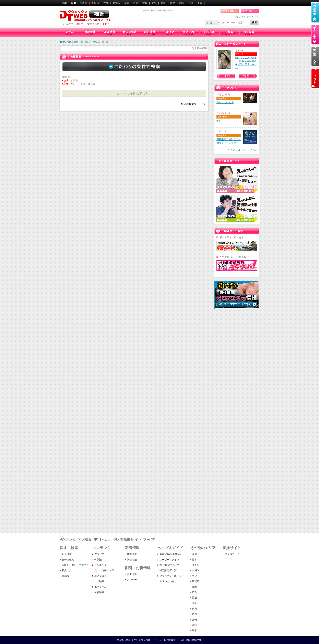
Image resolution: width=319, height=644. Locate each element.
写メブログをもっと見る (244, 150)
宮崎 (181, 3)
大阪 (154, 3)
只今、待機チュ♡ (169, 33)
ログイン (250, 11)
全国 (194, 554)
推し (219, 121)
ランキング (189, 33)
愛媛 (145, 3)
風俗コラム (101, 587)
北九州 (84, 3)
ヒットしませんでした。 (134, 93)
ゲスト (250, 17)
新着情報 (90, 33)
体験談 (229, 33)
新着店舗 (132, 560)
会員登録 (230, 11)
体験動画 (99, 592)
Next (248, 76)
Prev (226, 76)
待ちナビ (240, 54)
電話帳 (66, 576)
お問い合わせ (167, 581)
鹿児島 (116, 3)
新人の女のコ (69, 570)
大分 (106, 3)
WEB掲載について (170, 565)
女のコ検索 (130, 33)
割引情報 (150, 33)
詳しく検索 (134, 66)
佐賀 (172, 3)
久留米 (95, 3)
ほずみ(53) (241, 51)
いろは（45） (224, 95)
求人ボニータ (232, 554)
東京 (200, 3)
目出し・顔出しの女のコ (75, 565)
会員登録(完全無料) (170, 554)
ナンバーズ (133, 580)
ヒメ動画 (249, 33)
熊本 (64, 3)
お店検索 (110, 33)
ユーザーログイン (169, 560)
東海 (163, 3)
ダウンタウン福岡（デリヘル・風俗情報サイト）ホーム (70, 33)
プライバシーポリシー (172, 576)
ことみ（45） (224, 113)
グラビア (99, 554)
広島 (136, 3)
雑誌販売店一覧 (168, 570)
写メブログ (209, 33)
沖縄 (191, 3)
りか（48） (223, 132)
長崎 (127, 3)
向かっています (225, 102)
